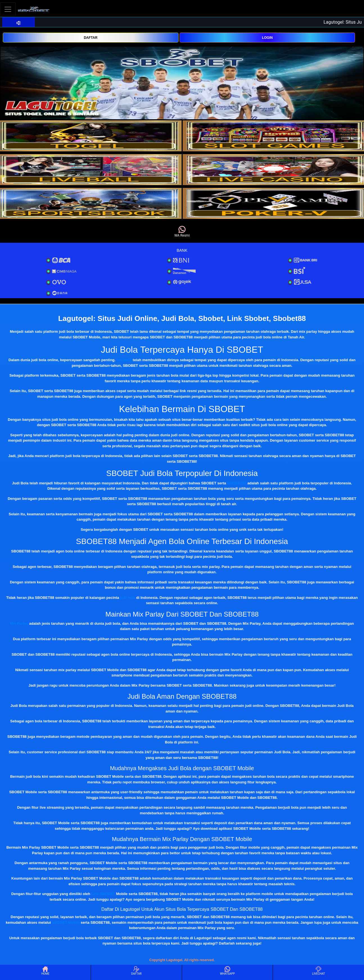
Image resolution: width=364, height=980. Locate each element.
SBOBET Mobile (66, 922)
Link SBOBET (103, 894)
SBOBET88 (237, 483)
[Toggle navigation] (8, 9)
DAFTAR (91, 38)
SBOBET (124, 360)
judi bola (127, 598)
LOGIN (267, 38)
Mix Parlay (19, 623)
